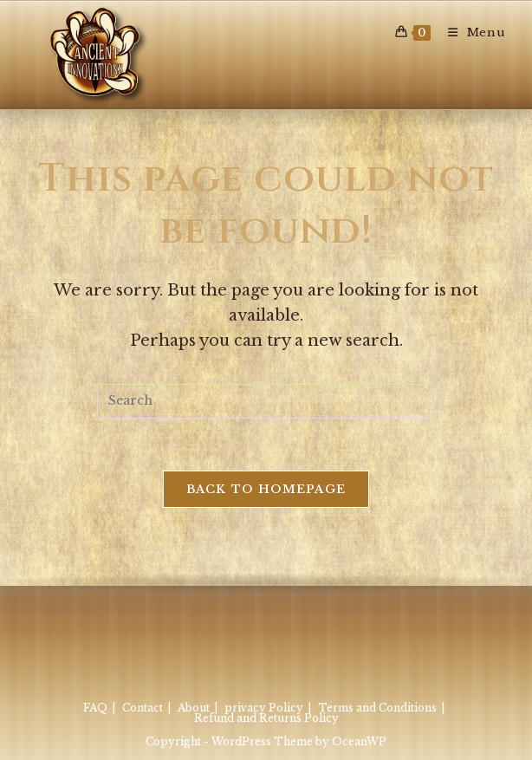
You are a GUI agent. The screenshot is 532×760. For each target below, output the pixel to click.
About (194, 708)
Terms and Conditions (377, 708)
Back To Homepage (266, 489)
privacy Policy (264, 708)
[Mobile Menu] (470, 32)
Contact (143, 708)
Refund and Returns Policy (266, 718)
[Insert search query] (266, 401)
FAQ (95, 708)
